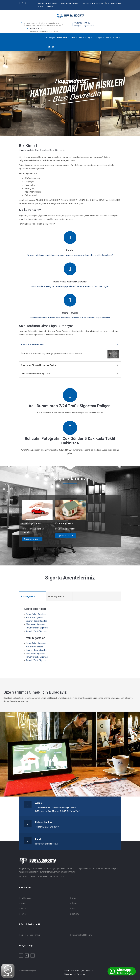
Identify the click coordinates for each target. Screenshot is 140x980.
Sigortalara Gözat (32, 539)
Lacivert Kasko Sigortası (37, 621)
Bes (74, 909)
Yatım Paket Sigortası (36, 614)
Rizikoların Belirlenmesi (32, 344)
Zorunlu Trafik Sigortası (37, 631)
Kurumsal (50, 7)
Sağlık (100, 38)
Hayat (116, 38)
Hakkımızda (63, 38)
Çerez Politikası (87, 971)
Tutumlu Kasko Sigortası (37, 628)
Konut (82, 38)
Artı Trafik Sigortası (35, 618)
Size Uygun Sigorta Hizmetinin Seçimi (39, 365)
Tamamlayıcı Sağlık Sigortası (48, 3)
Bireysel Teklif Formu (30, 935)
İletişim (50, 47)
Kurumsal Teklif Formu (82, 935)
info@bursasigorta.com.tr (84, 26)
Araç (74, 38)
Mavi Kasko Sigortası (35, 624)
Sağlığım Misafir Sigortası (70, 3)
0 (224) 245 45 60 (82, 23)
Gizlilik (67, 971)
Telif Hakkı (75, 971)
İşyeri (91, 38)
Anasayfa (50, 38)
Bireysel (41, 7)
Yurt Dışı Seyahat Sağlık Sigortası (93, 3)
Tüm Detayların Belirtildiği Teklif (36, 374)
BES (108, 38)
